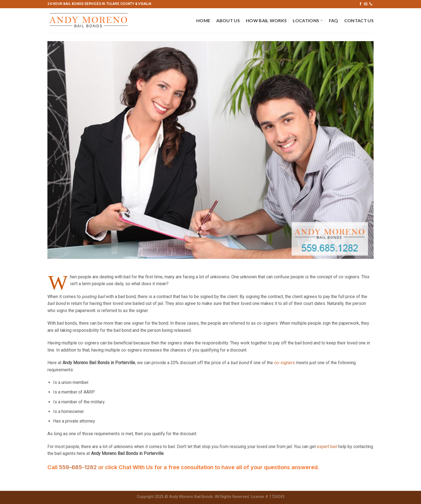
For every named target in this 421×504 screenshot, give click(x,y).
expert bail (327, 447)
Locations (308, 21)
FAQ (334, 20)
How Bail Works (266, 20)
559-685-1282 (79, 467)
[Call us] (371, 4)
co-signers (285, 363)
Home (203, 20)
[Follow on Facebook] (360, 4)
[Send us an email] (366, 4)
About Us (228, 20)
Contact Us (359, 20)
